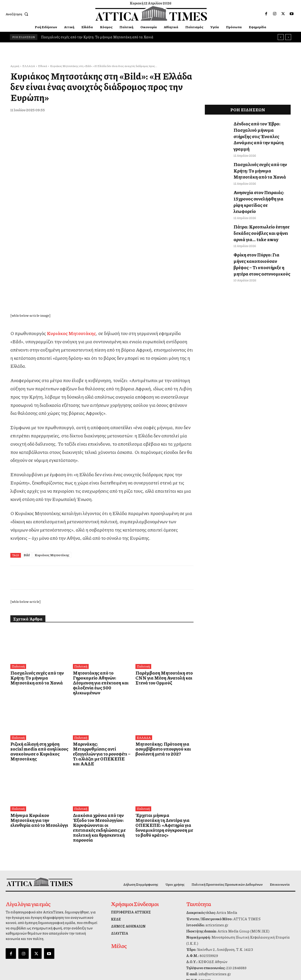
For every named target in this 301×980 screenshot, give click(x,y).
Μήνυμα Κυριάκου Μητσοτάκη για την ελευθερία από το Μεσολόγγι (37, 721)
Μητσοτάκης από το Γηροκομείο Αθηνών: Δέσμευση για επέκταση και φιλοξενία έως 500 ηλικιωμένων (102, 593)
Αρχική (15, 66)
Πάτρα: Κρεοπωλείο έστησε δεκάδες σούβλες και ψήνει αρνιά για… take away (258, 209)
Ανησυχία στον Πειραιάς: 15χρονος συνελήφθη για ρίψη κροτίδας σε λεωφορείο (259, 184)
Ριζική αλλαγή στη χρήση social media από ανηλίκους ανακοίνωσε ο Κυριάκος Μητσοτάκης (37, 658)
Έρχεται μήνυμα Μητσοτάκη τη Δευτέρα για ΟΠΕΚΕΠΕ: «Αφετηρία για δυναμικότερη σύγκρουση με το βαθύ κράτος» (163, 723)
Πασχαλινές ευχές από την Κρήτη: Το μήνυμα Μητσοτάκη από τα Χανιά (97, 37)
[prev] (281, 37)
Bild (27, 467)
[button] (18, 14)
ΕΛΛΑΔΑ (29, 66)
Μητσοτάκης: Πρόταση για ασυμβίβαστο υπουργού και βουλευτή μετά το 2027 (159, 655)
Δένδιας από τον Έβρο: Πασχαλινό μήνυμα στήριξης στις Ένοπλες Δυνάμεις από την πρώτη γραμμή (261, 131)
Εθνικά (43, 66)
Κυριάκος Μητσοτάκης (52, 467)
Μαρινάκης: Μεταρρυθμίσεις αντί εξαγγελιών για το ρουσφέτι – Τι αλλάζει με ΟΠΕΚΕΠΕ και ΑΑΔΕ (101, 658)
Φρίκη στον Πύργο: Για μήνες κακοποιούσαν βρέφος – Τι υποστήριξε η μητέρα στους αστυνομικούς (259, 236)
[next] (288, 37)
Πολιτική (18, 579)
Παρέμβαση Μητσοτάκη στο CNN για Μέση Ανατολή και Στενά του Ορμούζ (160, 590)
